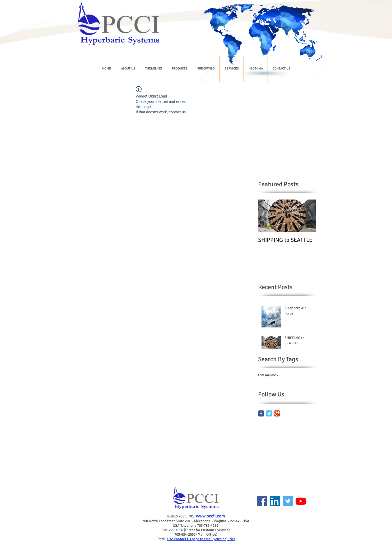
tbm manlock (268, 375)
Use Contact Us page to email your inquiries (201, 539)
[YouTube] (301, 501)
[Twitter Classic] (269, 413)
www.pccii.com (211, 516)
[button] (128, 69)
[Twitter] (288, 501)
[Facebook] (262, 501)
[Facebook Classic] (261, 413)
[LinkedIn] (275, 501)
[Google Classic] (277, 413)
